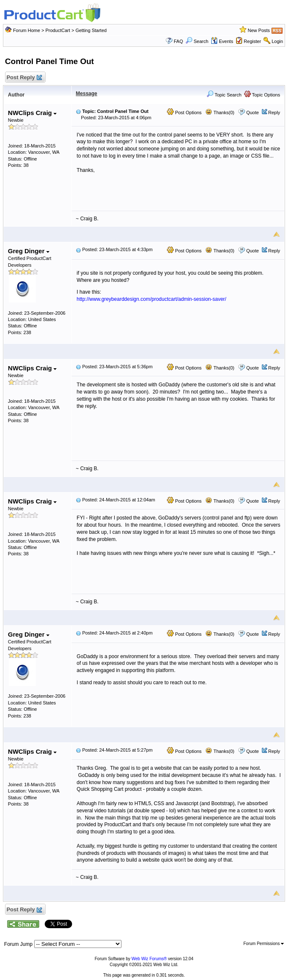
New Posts (259, 30)
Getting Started (91, 30)
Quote (253, 112)
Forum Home (27, 30)
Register (252, 41)
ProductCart (58, 30)
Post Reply (24, 78)
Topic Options (262, 95)
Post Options (184, 112)
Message (87, 94)
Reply (274, 112)
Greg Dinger (29, 251)
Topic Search (224, 95)
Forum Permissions (264, 944)
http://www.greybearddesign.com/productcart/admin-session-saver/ (152, 299)
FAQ (178, 41)
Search (197, 41)
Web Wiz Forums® (149, 959)
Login (277, 41)
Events (222, 41)
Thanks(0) (220, 112)
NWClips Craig (32, 113)
